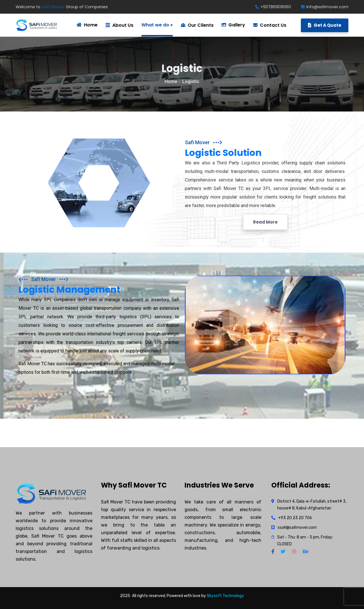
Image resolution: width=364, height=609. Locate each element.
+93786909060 (273, 7)
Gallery (233, 25)
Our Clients (197, 25)
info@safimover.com (325, 7)
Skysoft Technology (225, 596)
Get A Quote (325, 25)
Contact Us (270, 25)
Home (171, 81)
